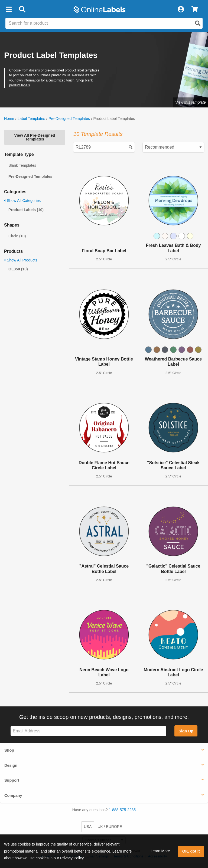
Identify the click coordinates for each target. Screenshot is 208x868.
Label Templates (31, 119)
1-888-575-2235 (122, 810)
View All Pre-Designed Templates (35, 137)
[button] (9, 9)
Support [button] (12, 780)
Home (9, 119)
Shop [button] (9, 750)
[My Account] (181, 9)
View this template (191, 102)
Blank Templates (22, 165)
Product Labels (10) (26, 210)
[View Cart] (195, 9)
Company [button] (13, 795)
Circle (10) (17, 236)
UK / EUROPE (110, 827)
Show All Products (21, 260)
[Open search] (198, 23)
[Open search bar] (22, 9)
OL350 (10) (18, 269)
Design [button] (11, 765)
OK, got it (191, 851)
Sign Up (186, 731)
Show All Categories (22, 201)
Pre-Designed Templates (69, 119)
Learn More (160, 851)
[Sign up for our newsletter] (88, 731)
